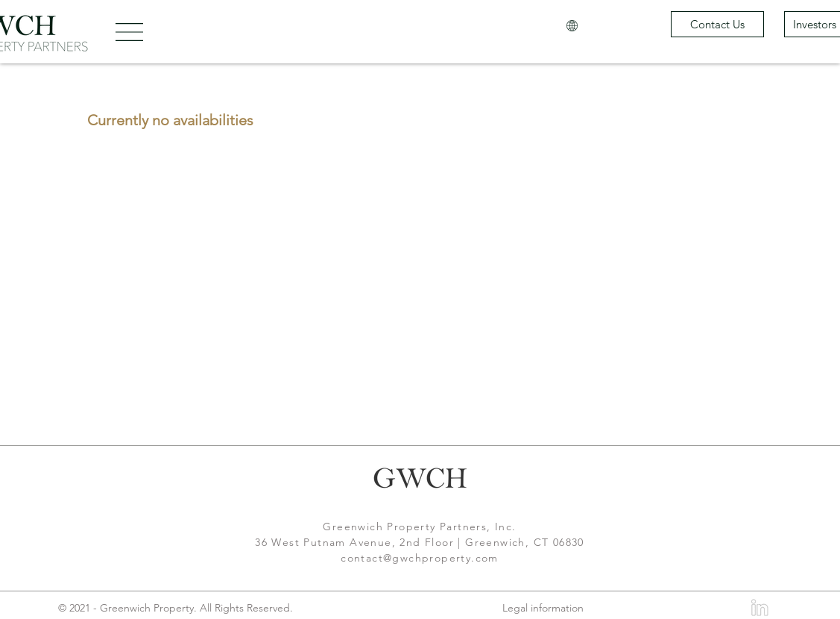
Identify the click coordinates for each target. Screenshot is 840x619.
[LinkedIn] (759, 607)
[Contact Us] (717, 24)
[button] (129, 32)
